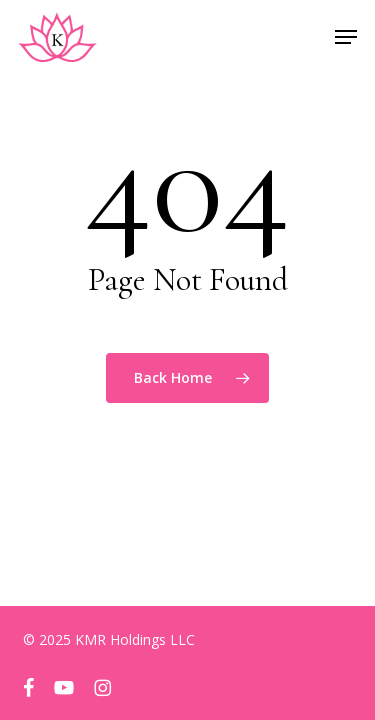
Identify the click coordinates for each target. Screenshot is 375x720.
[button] (346, 37)
